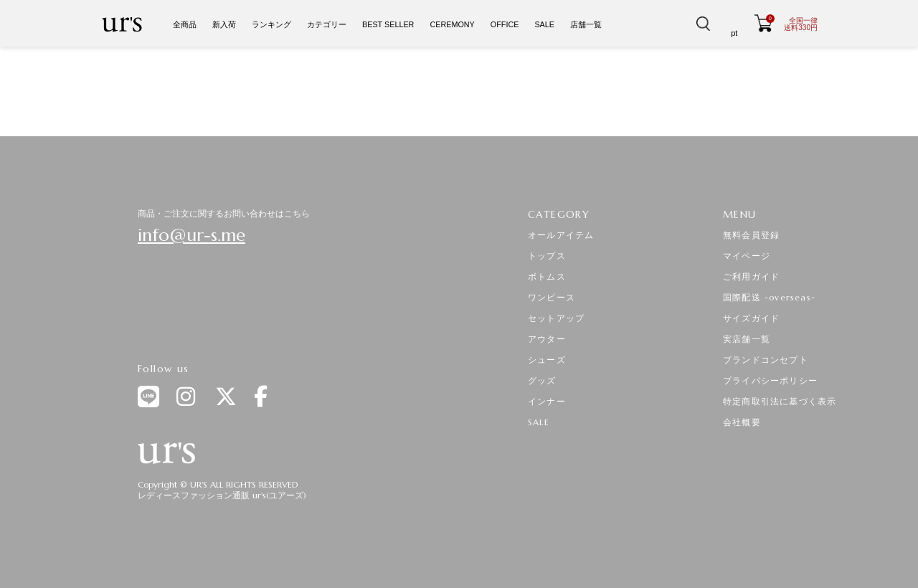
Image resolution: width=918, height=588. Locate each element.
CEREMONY (452, 24)
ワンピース (552, 297)
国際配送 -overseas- (769, 297)
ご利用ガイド (751, 276)
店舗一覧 (586, 24)
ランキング (271, 24)
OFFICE (505, 24)
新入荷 (224, 24)
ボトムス (547, 276)
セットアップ (556, 318)
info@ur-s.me (191, 235)
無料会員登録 (751, 235)
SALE (544, 24)
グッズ (542, 380)
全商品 (185, 24)
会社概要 (742, 422)
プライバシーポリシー (770, 380)
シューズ (547, 360)
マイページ (747, 256)
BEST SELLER (388, 24)
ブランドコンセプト (766, 360)
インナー (547, 401)
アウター (547, 339)
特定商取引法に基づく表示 (780, 401)
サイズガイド (751, 318)
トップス (547, 256)
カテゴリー (327, 24)
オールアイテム (561, 235)
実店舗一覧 (747, 339)
